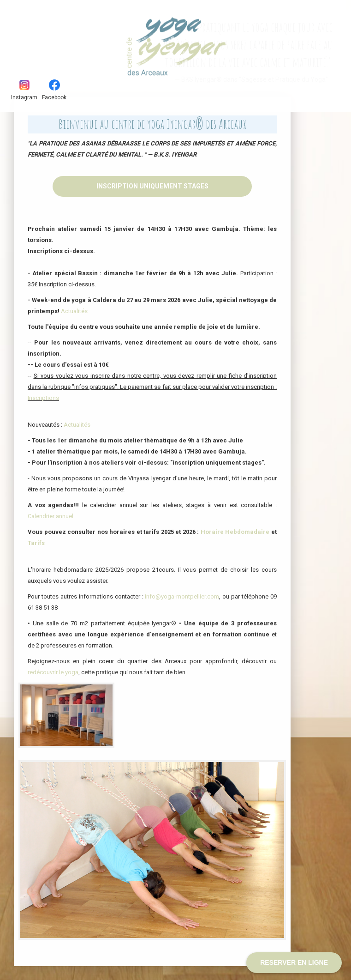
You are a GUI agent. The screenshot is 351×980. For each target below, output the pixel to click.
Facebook (54, 90)
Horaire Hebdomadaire (235, 532)
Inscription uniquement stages (152, 186)
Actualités (74, 311)
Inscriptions (43, 398)
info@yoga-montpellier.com (182, 596)
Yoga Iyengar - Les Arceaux (62, 41)
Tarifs (36, 543)
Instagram (24, 90)
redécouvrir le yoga (53, 672)
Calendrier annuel (51, 516)
